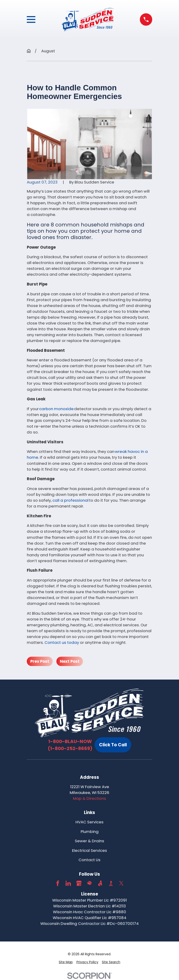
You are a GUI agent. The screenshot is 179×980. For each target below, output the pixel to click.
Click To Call (113, 745)
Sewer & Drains (89, 841)
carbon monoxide (56, 409)
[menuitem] (66, 962)
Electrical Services (89, 850)
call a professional (71, 500)
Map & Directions (89, 798)
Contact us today (62, 642)
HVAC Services (89, 822)
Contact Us (89, 860)
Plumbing (90, 832)
